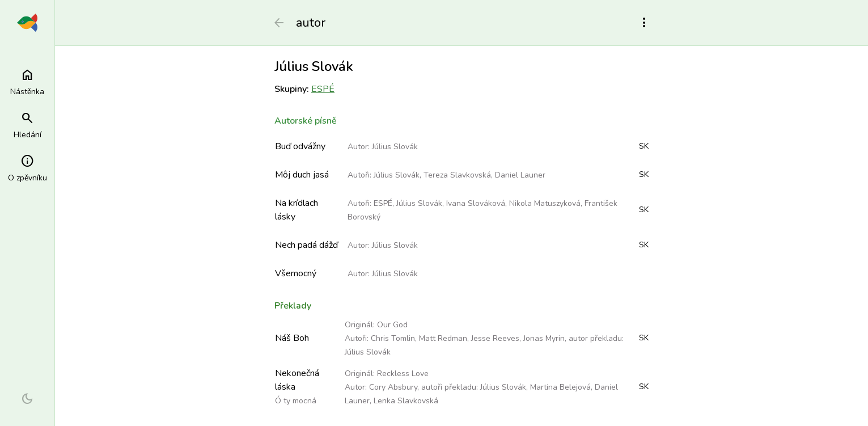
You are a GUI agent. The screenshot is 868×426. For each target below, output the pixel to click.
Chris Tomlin (393, 338)
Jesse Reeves (495, 338)
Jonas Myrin (544, 338)
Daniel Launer (520, 175)
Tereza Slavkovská (457, 175)
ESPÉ (323, 89)
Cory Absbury (393, 387)
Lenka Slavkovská (406, 401)
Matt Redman (443, 338)
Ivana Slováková (476, 203)
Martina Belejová (560, 387)
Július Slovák (395, 147)
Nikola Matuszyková (545, 203)
